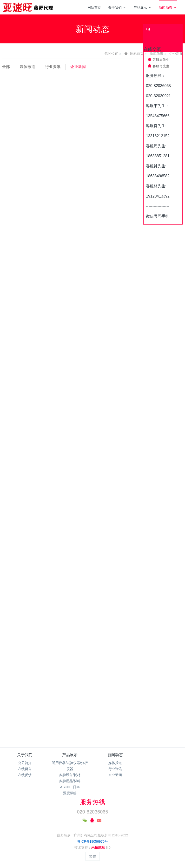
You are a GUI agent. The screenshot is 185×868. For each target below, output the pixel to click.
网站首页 (94, 7)
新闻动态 (168, 7)
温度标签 (70, 793)
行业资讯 (53, 67)
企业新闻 (78, 67)
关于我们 (117, 7)
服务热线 (92, 802)
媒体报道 (27, 67)
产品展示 (142, 7)
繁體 (92, 856)
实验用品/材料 (70, 781)
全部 (6, 67)
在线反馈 (25, 775)
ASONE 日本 (70, 787)
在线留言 (25, 769)
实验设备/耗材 (70, 775)
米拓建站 (99, 847)
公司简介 (25, 763)
